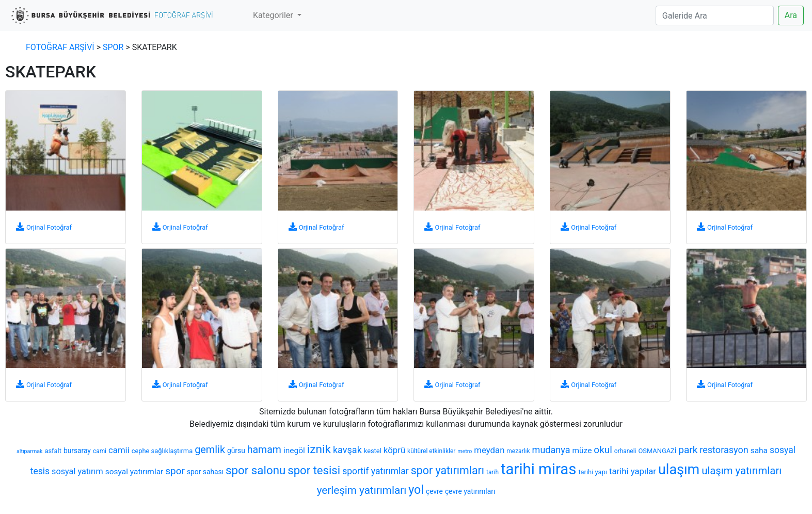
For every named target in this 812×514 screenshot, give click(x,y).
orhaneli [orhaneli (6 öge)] (625, 451)
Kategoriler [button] (274, 15)
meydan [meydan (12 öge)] (489, 450)
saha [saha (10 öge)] (759, 451)
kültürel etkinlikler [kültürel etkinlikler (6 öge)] (431, 451)
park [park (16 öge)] (688, 450)
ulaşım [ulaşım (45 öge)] (679, 470)
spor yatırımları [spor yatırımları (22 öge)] (448, 470)
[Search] (715, 15)
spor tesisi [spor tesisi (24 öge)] (314, 470)
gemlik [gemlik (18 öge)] (210, 450)
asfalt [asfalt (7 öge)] (53, 451)
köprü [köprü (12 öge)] (394, 450)
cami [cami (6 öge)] (100, 451)
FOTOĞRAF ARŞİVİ (60, 47)
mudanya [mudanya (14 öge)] (551, 450)
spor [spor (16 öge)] (175, 471)
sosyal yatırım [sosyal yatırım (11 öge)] (77, 471)
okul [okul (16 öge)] (603, 450)
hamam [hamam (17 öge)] (264, 450)
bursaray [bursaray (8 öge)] (77, 451)
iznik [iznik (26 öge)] (319, 449)
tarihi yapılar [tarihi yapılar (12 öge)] (633, 471)
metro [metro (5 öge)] (465, 451)
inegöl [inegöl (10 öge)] (294, 451)
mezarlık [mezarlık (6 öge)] (518, 451)
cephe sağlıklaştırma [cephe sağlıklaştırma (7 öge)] (162, 451)
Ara (791, 15)
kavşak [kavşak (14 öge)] (347, 450)
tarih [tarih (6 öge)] (492, 472)
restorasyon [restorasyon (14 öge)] (724, 450)
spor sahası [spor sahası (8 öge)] (205, 472)
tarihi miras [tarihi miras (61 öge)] (538, 469)
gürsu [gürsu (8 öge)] (236, 451)
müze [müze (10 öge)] (582, 451)
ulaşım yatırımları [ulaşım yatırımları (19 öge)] (742, 471)
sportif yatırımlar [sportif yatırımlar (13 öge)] (376, 471)
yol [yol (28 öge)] (416, 490)
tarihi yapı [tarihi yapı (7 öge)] (593, 472)
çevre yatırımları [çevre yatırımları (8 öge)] (470, 491)
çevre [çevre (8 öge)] (434, 491)
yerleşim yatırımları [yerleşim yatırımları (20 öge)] (362, 490)
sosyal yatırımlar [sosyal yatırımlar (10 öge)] (134, 472)
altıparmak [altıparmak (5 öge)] (29, 451)
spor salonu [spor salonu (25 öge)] (256, 470)
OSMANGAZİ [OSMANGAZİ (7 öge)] (658, 451)
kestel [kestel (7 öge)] (373, 451)
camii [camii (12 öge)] (119, 450)
